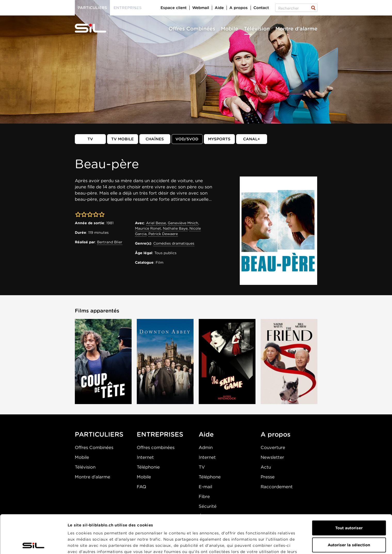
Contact (261, 8)
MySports (219, 139)
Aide (219, 8)
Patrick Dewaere (163, 234)
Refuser (349, 523)
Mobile (230, 29)
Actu (266, 467)
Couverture (273, 447)
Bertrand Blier (110, 242)
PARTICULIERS (99, 434)
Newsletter (272, 457)
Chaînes (155, 139)
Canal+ (252, 139)
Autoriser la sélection (349, 507)
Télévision (257, 29)
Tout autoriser (349, 489)
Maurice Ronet (148, 228)
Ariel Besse (156, 223)
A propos (239, 8)
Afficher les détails (87, 544)
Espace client (174, 8)
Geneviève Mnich (183, 223)
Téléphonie (148, 467)
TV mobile (122, 139)
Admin (206, 447)
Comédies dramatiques (174, 243)
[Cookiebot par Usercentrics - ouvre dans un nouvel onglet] (33, 544)
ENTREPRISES (160, 434)
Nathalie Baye (175, 228)
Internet (145, 457)
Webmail (201, 8)
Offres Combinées (192, 29)
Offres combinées (156, 447)
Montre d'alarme (296, 29)
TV (90, 139)
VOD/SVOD (187, 139)
